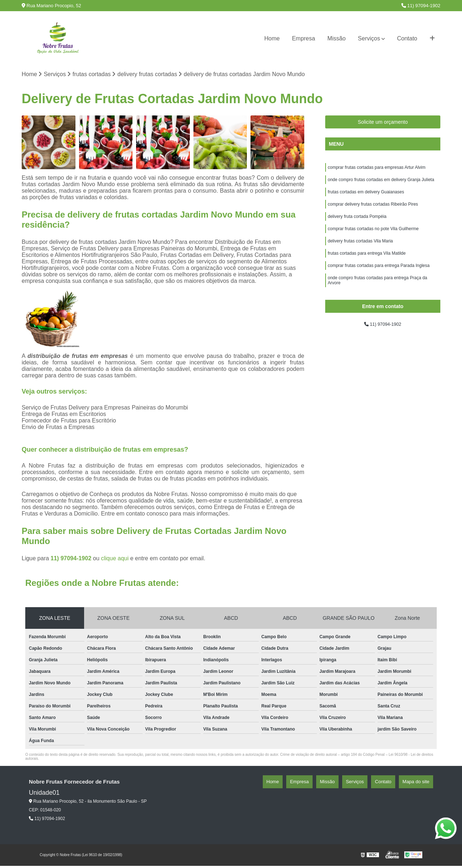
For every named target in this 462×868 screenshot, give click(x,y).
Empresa (304, 38)
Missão (337, 38)
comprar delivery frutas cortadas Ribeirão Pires (373, 212)
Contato (407, 38)
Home (272, 38)
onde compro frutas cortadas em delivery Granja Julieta (381, 184)
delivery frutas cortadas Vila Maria (360, 253)
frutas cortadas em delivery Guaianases (366, 198)
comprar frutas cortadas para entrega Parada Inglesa (379, 280)
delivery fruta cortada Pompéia (357, 225)
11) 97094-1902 (421, 6)
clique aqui (115, 560)
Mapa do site (419, 784)
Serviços (369, 38)
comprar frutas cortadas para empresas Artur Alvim (377, 171)
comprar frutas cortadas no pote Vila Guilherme (373, 239)
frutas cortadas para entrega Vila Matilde (367, 267)
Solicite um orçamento (383, 124)
